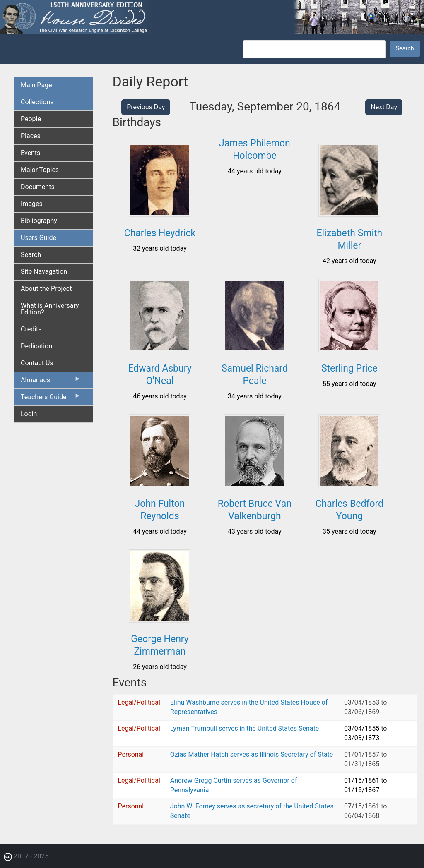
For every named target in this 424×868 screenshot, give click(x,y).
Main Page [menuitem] (36, 85)
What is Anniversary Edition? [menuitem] (50, 309)
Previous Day (146, 107)
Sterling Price (349, 368)
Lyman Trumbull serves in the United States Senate (245, 728)
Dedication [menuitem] (36, 346)
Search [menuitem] (31, 255)
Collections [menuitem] (37, 102)
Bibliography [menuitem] (39, 221)
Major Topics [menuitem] (40, 170)
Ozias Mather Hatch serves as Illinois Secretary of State (252, 754)
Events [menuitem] (30, 153)
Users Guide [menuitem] (39, 238)
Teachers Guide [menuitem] (51, 399)
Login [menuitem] (29, 414)
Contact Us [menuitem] (37, 363)
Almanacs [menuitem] (51, 382)
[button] (160, 214)
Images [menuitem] (32, 204)
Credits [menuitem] (31, 329)
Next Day (384, 107)
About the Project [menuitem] (46, 289)
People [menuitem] (31, 119)
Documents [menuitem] (38, 187)
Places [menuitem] (31, 136)
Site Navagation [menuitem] (44, 272)
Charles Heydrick (160, 233)
